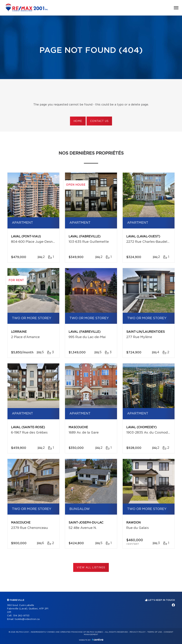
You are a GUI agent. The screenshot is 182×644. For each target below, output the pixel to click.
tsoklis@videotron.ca (27, 619)
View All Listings (91, 568)
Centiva (98, 640)
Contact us (99, 121)
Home (78, 121)
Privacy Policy (138, 632)
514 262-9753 (21, 616)
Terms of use (155, 632)
